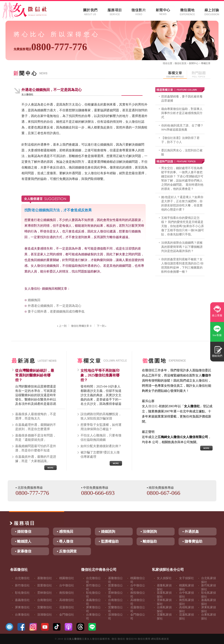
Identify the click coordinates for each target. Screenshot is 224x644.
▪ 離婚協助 (149, 541)
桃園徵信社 (67, 578)
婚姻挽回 (34, 300)
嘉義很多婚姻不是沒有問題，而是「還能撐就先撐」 (36, 438)
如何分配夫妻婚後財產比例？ (101, 446)
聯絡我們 (217, 356)
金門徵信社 (67, 615)
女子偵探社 (187, 578)
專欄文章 (206, 63)
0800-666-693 (98, 493)
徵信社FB (131, 639)
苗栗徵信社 (45, 585)
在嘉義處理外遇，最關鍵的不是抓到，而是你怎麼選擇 (36, 427)
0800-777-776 (50, 47)
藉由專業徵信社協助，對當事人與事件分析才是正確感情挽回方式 (182, 113)
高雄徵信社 (67, 600)
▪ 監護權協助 (109, 541)
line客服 (217, 335)
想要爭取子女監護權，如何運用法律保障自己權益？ (101, 427)
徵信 (114, 639)
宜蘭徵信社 (45, 607)
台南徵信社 (45, 600)
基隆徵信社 (45, 578)
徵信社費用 (144, 639)
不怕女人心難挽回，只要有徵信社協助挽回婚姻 (101, 438)
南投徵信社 (67, 593)
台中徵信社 (67, 585)
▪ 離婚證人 (23, 541)
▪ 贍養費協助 (192, 541)
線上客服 (217, 315)
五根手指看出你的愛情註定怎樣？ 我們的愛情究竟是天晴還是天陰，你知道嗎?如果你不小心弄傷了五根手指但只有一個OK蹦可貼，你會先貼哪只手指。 (183, 226)
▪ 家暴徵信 (23, 551)
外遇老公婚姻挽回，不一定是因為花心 (55, 306)
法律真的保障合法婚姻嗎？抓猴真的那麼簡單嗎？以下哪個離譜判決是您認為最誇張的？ (182, 247)
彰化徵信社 (22, 593)
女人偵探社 (164, 578)
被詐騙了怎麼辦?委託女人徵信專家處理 (100, 454)
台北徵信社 (22, 578)
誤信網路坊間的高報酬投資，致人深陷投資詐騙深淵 (101, 416)
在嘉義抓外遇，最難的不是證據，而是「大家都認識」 (36, 459)
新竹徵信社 (22, 585)
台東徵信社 (22, 615)
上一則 (61, 326)
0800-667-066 (164, 493)
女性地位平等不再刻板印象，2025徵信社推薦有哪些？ (100, 375)
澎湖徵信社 (45, 615)
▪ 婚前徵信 (23, 532)
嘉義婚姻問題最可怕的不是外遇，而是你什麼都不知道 (36, 448)
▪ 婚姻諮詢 (107, 532)
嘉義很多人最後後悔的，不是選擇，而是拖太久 (36, 416)
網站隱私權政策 (160, 639)
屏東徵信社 (22, 607)
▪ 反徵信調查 (67, 551)
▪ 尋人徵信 (65, 541)
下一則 (102, 326)
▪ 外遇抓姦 (191, 532)
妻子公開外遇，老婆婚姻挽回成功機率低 (56, 311)
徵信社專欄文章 (82, 326)
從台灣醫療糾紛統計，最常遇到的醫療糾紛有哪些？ (35, 375)
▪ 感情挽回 (65, 532)
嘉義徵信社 (22, 600)
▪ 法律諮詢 (149, 532)
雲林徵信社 (45, 593)
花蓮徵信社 (67, 607)
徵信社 (178, 63)
